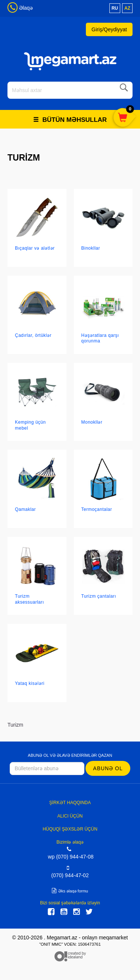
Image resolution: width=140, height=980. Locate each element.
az (127, 8)
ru (115, 8)
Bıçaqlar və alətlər (35, 248)
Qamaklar (25, 509)
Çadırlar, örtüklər (33, 335)
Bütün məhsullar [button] (70, 120)
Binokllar (91, 248)
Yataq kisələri (30, 683)
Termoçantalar (97, 509)
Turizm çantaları (99, 596)
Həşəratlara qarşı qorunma (100, 338)
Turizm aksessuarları (29, 599)
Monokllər (92, 422)
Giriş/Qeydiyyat (109, 29)
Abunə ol (108, 768)
